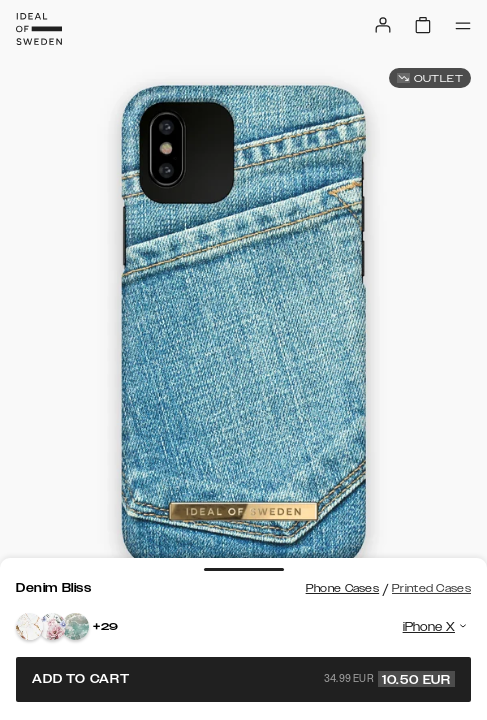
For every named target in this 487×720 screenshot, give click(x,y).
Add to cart (243, 679)
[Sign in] (383, 25)
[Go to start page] (39, 29)
